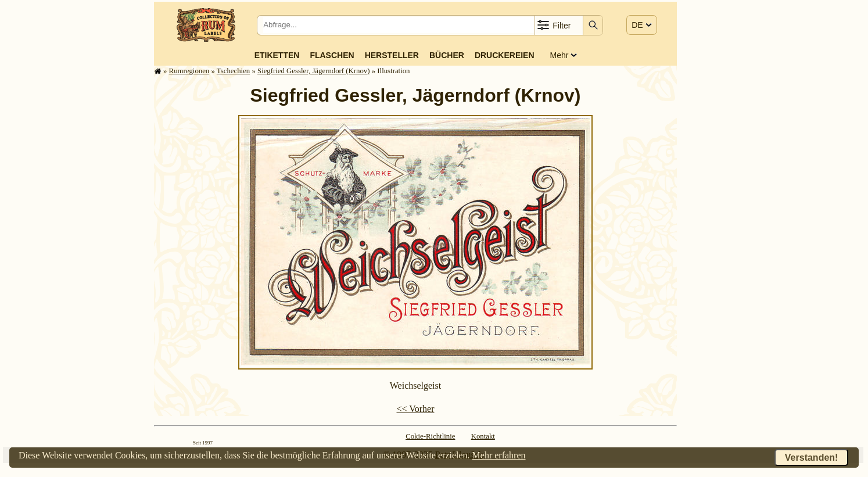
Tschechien (233, 71)
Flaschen (332, 55)
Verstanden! (812, 458)
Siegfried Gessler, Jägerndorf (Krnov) (314, 71)
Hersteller (392, 55)
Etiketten (277, 55)
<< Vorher (415, 409)
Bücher (447, 55)
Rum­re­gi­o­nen (189, 71)
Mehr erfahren (499, 455)
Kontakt (483, 436)
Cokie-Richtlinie (430, 436)
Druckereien (505, 55)
